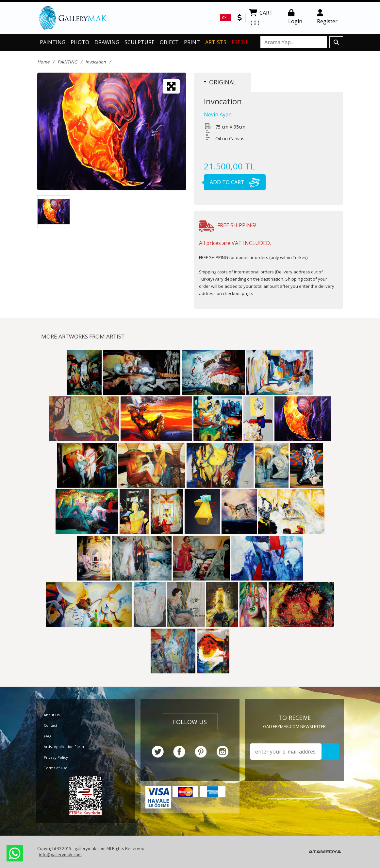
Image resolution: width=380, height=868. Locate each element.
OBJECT (169, 42)
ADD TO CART (232, 182)
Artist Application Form (64, 746)
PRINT (192, 42)
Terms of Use (56, 768)
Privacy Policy (56, 757)
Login (295, 17)
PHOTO (80, 42)
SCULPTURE (140, 42)
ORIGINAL (220, 82)
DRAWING (107, 42)
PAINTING (53, 42)
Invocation (96, 62)
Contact (50, 725)
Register (327, 17)
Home (43, 62)
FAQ (47, 736)
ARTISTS (216, 42)
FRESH (240, 42)
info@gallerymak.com (60, 855)
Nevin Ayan (218, 114)
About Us (52, 715)
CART (261, 18)
